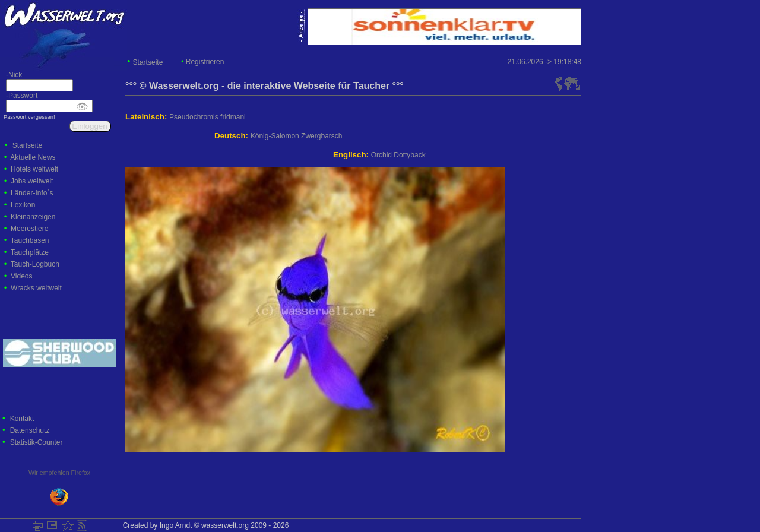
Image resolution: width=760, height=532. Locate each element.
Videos (21, 276)
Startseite (148, 62)
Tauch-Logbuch (35, 264)
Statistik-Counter (37, 442)
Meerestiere (29, 229)
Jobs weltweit (32, 181)
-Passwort (19, 96)
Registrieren (205, 62)
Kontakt (22, 419)
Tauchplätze (30, 252)
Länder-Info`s (32, 193)
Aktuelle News (33, 157)
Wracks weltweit (36, 288)
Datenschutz (30, 430)
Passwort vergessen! (29, 117)
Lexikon (23, 205)
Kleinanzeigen (33, 217)
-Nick (11, 75)
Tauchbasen (30, 240)
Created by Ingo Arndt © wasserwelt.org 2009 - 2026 (204, 525)
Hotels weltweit (34, 169)
